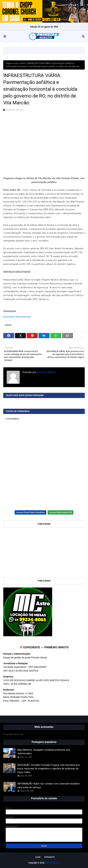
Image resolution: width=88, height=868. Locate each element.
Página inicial (12, 63)
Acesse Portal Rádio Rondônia (31, 512)
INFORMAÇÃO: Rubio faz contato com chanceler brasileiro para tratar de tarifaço (49, 786)
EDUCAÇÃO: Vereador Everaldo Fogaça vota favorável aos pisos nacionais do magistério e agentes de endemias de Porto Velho (49, 769)
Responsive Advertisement (17, 317)
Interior (23, 63)
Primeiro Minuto (46, 372)
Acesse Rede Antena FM (61, 512)
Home (38, 857)
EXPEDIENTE (49, 857)
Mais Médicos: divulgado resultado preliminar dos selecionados (44, 752)
